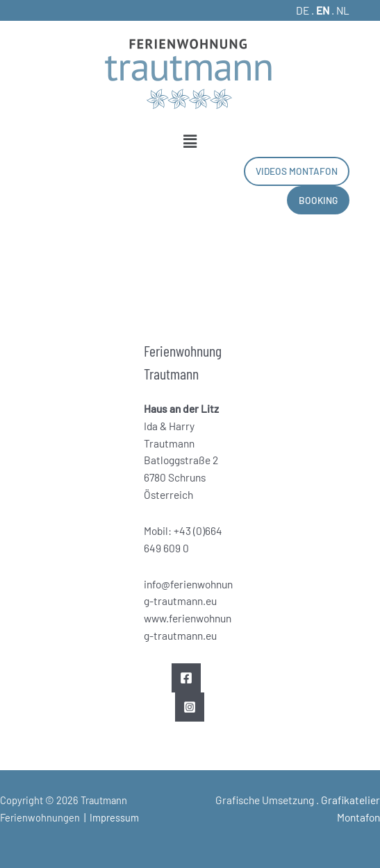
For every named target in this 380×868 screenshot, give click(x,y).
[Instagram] (190, 707)
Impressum (114, 817)
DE (303, 10)
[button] (190, 141)
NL (343, 10)
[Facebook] (186, 678)
